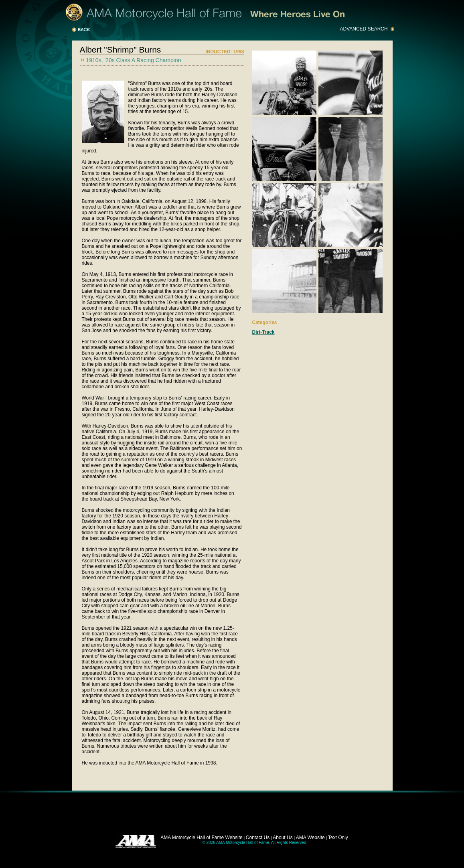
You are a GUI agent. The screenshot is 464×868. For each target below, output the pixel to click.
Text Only (338, 838)
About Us (283, 838)
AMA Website (310, 838)
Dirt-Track (263, 332)
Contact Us (258, 838)
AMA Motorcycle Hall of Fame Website (202, 838)
